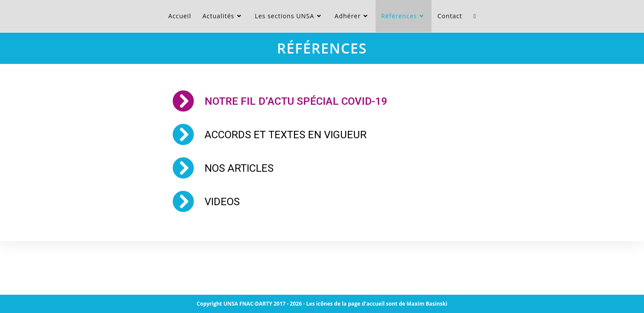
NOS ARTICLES (239, 168)
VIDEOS (222, 202)
